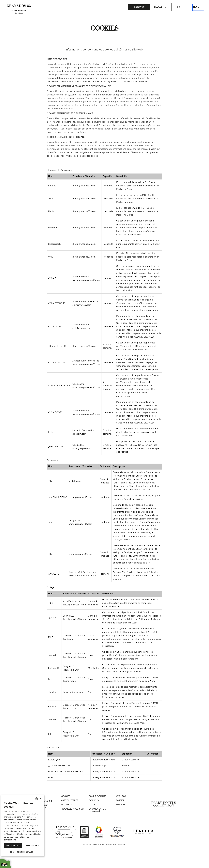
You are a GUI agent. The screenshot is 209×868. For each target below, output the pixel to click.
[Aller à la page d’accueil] (19, 9)
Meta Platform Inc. (72, 601)
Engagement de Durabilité (97, 810)
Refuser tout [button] (33, 845)
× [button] (40, 799)
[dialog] (23, 826)
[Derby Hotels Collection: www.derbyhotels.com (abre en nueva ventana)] (164, 804)
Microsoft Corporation (74, 636)
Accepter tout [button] (13, 845)
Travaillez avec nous (73, 809)
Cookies (66, 796)
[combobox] (36, 799)
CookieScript (79, 384)
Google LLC (78, 445)
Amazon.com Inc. (81, 277)
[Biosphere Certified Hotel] (99, 832)
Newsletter (161, 7)
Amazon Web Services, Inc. (86, 302)
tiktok (92, 805)
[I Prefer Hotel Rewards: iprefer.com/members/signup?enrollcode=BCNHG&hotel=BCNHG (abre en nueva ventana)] (143, 832)
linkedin (121, 805)
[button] (23, 852)
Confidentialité (98, 796)
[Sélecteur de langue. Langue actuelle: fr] (180, 7)
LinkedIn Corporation (83, 431)
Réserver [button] (139, 7)
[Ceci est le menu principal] (198, 7)
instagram (67, 805)
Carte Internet (70, 801)
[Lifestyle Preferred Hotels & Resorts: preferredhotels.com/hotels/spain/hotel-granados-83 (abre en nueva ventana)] (64, 832)
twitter (120, 801)
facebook (94, 801)
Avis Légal (122, 796)
